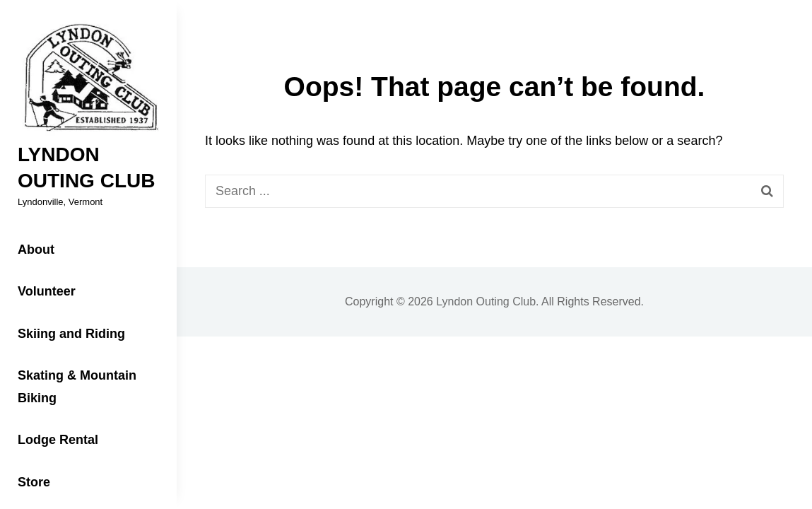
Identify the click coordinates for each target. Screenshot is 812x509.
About (36, 250)
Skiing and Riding (71, 334)
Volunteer (47, 291)
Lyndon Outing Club (486, 302)
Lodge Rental (58, 440)
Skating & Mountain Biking (77, 387)
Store (34, 482)
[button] (88, 78)
